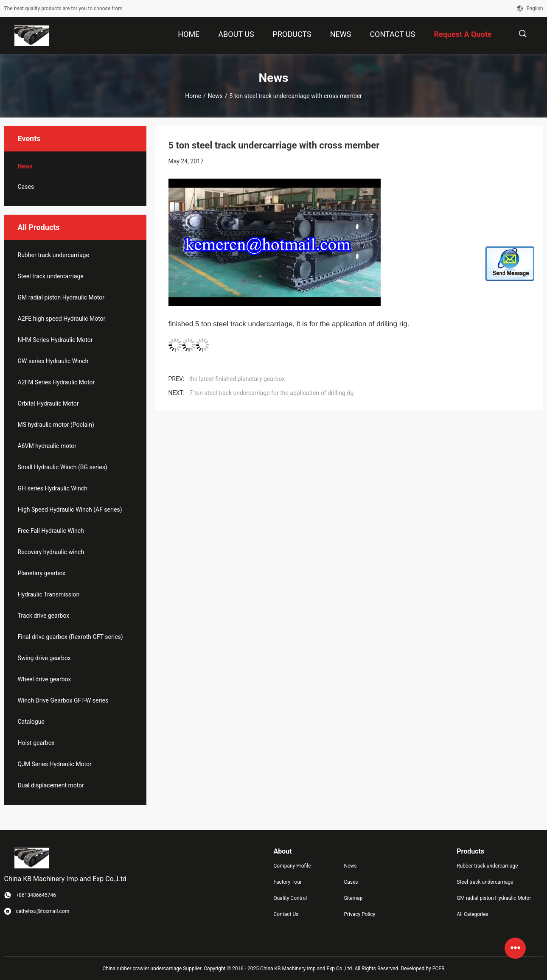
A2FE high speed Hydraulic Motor (62, 319)
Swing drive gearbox (44, 658)
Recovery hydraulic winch (51, 552)
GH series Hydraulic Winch (53, 488)
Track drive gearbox (44, 616)
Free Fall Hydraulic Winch (51, 531)
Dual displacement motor (51, 785)
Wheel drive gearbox (45, 679)
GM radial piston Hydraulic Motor (61, 297)
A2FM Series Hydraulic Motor (56, 382)
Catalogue (31, 722)
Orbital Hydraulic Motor (48, 403)
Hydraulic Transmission (49, 594)
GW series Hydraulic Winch (53, 361)
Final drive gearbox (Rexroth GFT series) (70, 637)
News (215, 96)
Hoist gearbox (36, 743)
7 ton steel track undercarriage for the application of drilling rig (271, 393)
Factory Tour (288, 882)
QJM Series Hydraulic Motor (55, 764)
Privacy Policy (359, 914)
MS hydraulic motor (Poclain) (56, 425)
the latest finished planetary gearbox (237, 379)
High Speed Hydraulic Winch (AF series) (70, 510)
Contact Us (286, 914)
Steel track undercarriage (51, 276)
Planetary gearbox (42, 573)
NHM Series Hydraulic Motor (55, 340)
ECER (439, 969)
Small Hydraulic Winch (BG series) (63, 467)
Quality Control (290, 898)
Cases (26, 187)
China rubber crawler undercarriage (142, 969)
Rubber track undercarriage (53, 255)
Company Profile (292, 866)
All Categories (472, 914)
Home (193, 96)
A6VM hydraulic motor (47, 446)
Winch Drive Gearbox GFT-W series (63, 700)
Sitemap (353, 898)
